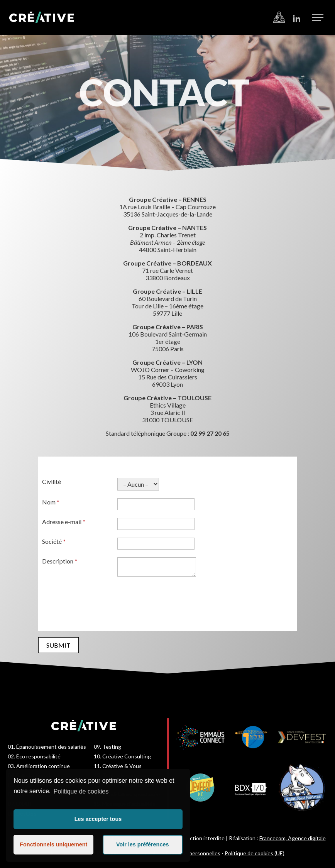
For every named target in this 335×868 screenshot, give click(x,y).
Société (54, 541)
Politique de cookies (81, 791)
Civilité (52, 481)
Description (60, 561)
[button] (318, 17)
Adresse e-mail (64, 522)
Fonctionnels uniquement (53, 844)
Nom (51, 502)
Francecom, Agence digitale (293, 838)
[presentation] (101, 601)
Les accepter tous (98, 819)
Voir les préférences (143, 844)
